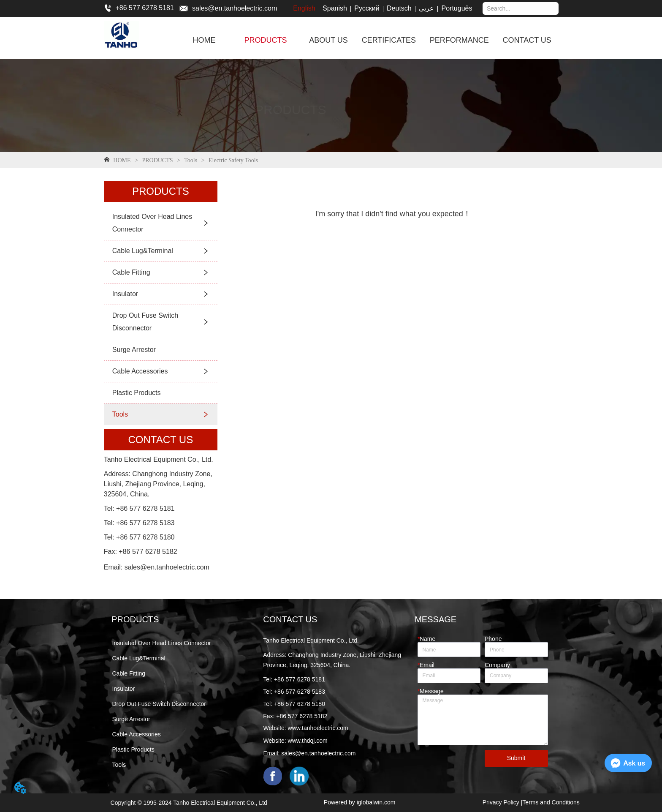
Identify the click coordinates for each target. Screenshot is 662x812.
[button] (265, 40)
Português (457, 8)
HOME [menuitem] (204, 40)
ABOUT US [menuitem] (328, 40)
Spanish (335, 8)
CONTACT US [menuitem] (527, 40)
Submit (516, 758)
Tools (191, 160)
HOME (122, 160)
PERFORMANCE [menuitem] (459, 40)
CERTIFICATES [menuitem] (389, 40)
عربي (426, 8)
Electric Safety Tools (233, 160)
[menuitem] (265, 40)
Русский (367, 8)
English (304, 8)
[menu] (369, 40)
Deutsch (399, 8)
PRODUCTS (157, 160)
